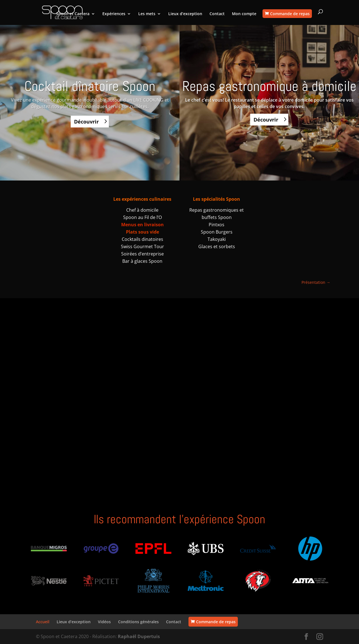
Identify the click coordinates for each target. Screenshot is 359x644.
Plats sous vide (142, 232)
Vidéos (104, 622)
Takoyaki (217, 239)
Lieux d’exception (185, 14)
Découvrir (86, 122)
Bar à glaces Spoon (142, 261)
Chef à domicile (142, 210)
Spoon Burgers (217, 232)
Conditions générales (138, 622)
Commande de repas (290, 14)
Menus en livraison (142, 225)
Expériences (114, 14)
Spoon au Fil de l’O (142, 217)
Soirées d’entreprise (142, 254)
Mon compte (244, 14)
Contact (217, 14)
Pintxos (217, 225)
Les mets (147, 14)
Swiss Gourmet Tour (142, 246)
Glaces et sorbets (217, 246)
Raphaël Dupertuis (139, 636)
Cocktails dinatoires (142, 239)
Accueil (43, 622)
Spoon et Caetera (73, 14)
